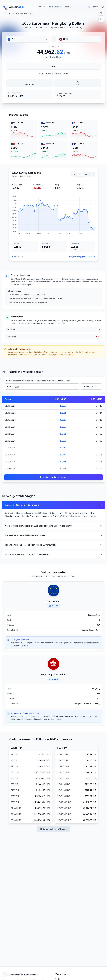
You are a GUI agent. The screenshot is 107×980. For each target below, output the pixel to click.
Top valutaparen (55, 7)
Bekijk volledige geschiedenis (82, 257)
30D (80, 174)
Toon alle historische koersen (54, 477)
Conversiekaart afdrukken (54, 829)
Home (11, 13)
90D (86, 174)
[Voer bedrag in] (53, 66)
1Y (92, 174)
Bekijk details (91, 387)
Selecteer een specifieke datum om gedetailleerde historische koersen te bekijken (38, 381)
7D (74, 174)
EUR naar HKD (22, 13)
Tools (58, 979)
